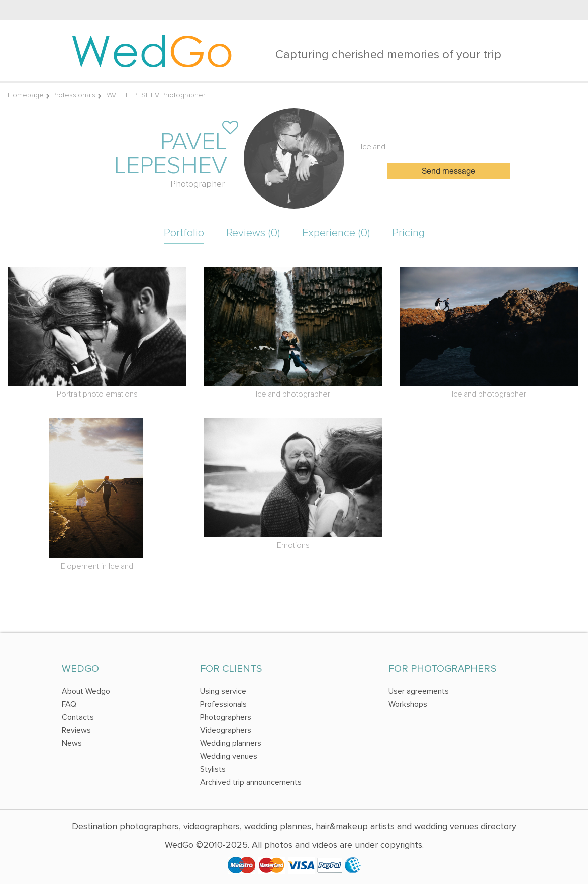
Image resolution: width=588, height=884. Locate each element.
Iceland (373, 147)
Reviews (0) (253, 233)
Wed (152, 50)
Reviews (76, 730)
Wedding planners (231, 743)
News (72, 743)
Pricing (408, 233)
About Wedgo (86, 691)
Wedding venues (229, 756)
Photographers (226, 717)
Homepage (26, 95)
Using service (223, 691)
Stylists (213, 769)
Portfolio (184, 233)
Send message (449, 172)
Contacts (78, 717)
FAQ (69, 704)
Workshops (408, 704)
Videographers (226, 730)
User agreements (419, 691)
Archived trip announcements (251, 782)
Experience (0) (336, 233)
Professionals (74, 95)
